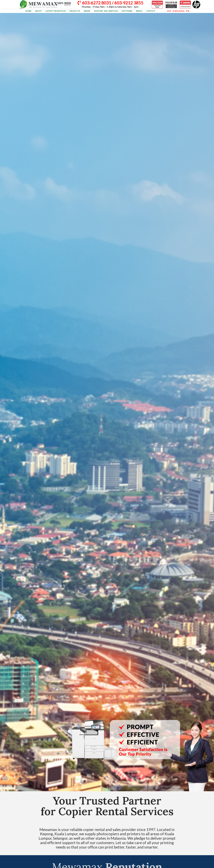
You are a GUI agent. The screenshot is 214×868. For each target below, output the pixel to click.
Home (29, 11)
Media (139, 11)
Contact (151, 11)
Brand (87, 11)
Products (75, 11)
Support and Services (106, 11)
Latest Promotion (56, 11)
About (39, 11)
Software (127, 11)
